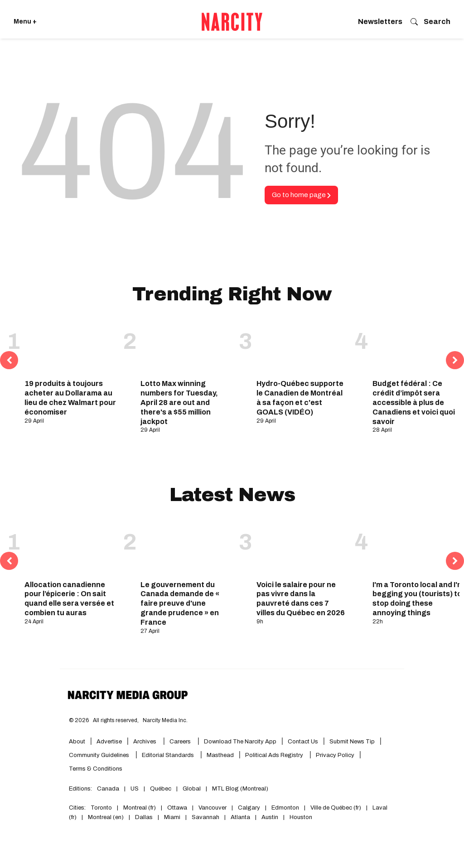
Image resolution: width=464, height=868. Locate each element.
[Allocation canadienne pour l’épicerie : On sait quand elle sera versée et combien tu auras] (70, 548)
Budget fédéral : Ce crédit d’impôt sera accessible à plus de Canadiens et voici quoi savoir (414, 402)
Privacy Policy (335, 755)
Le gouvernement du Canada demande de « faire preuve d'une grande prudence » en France (180, 603)
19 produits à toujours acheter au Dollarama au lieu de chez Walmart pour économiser (70, 398)
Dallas (144, 817)
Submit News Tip (352, 742)
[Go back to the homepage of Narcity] (232, 22)
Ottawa (177, 808)
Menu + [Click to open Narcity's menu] (25, 22)
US (135, 789)
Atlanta (240, 817)
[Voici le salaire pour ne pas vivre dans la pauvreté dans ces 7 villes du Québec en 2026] (302, 548)
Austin (270, 817)
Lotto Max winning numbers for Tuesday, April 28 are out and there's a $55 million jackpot (179, 402)
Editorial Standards (169, 755)
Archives (145, 742)
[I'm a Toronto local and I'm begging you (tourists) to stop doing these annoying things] (418, 548)
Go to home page (301, 195)
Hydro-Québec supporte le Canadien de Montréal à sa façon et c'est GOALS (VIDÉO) (300, 398)
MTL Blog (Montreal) (240, 789)
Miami (172, 817)
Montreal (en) (106, 817)
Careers (180, 742)
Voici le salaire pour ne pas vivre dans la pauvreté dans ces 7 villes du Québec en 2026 (301, 599)
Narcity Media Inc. (165, 720)
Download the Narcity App (240, 742)
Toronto (101, 808)
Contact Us (303, 742)
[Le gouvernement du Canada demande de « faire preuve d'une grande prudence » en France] (186, 548)
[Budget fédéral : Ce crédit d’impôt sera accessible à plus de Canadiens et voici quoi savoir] (418, 347)
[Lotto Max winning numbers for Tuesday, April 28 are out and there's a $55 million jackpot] (186, 347)
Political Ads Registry (275, 755)
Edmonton (285, 808)
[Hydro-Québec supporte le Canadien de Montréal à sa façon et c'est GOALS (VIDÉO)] (302, 347)
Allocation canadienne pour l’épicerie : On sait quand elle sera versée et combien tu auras (69, 599)
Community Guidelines (100, 755)
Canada (108, 789)
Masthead (220, 755)
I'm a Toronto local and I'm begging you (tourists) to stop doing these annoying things (418, 599)
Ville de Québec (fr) (336, 808)
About (77, 742)
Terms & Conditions (96, 769)
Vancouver (213, 808)
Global (192, 789)
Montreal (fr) (140, 808)
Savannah (205, 817)
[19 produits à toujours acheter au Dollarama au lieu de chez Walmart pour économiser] (70, 347)
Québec (161, 789)
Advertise (109, 742)
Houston (301, 817)
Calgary (249, 808)
